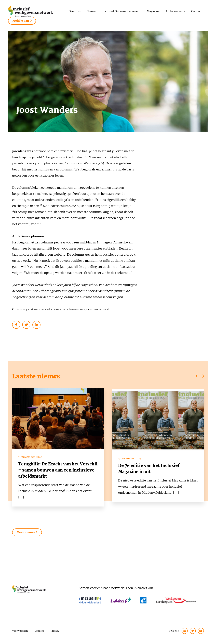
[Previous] (197, 376)
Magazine (153, 11)
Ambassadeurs (175, 11)
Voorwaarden (20, 631)
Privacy (55, 631)
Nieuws (91, 11)
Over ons (75, 11)
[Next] (203, 376)
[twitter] (193, 631)
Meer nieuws (27, 532)
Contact (197, 11)
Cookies (39, 631)
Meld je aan (22, 21)
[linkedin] (185, 631)
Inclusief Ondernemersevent (122, 11)
